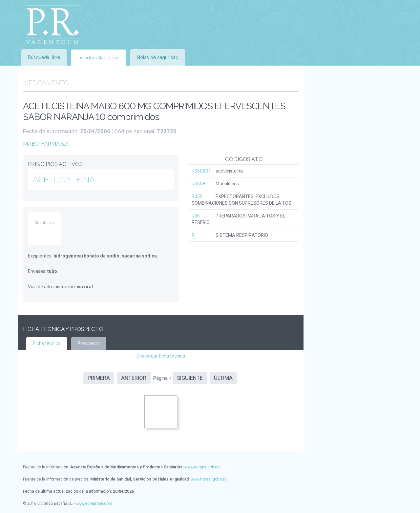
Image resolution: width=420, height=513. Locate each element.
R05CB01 (201, 171)
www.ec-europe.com (94, 503)
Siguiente (190, 378)
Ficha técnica (47, 343)
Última (223, 378)
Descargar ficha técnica (161, 356)
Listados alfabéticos (98, 58)
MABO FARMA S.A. (46, 144)
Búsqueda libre (44, 57)
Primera (99, 378)
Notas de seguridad (158, 57)
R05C (197, 196)
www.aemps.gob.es (202, 467)
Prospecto (89, 343)
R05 (196, 216)
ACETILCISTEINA (64, 179)
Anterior (134, 378)
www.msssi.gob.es (208, 479)
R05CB (199, 184)
